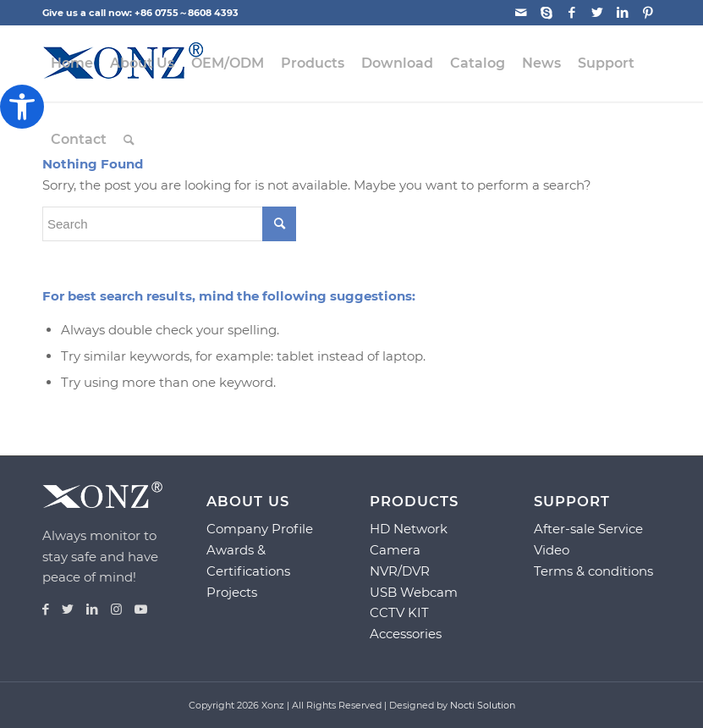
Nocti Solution (483, 705)
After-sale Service (588, 529)
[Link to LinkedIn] (622, 13)
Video (552, 550)
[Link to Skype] (546, 13)
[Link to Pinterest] (648, 13)
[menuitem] (72, 63)
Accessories (406, 634)
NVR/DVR (400, 571)
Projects (232, 592)
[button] (22, 107)
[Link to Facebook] (571, 13)
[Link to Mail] (521, 13)
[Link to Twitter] (597, 13)
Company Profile (260, 529)
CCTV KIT (399, 612)
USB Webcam (414, 592)
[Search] (129, 140)
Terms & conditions (593, 571)
